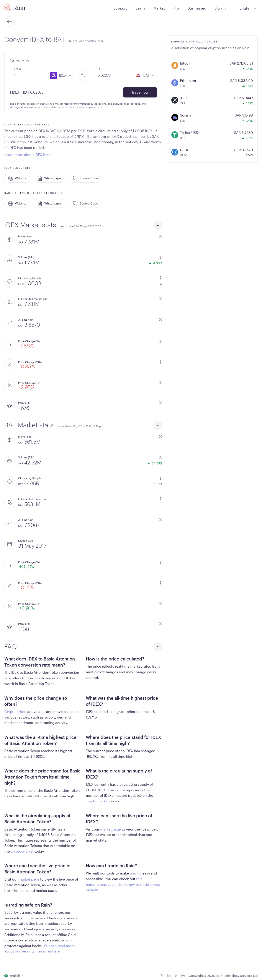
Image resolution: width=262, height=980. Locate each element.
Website (17, 178)
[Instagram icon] (183, 976)
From (18, 69)
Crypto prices (15, 711)
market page (111, 829)
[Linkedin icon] (169, 976)
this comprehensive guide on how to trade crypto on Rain (123, 884)
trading (136, 873)
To (99, 69)
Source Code (85, 178)
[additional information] (160, 236)
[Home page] (15, 8)
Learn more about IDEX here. (28, 155)
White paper (50, 178)
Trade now (140, 92)
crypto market (97, 801)
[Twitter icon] (162, 976)
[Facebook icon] (176, 976)
